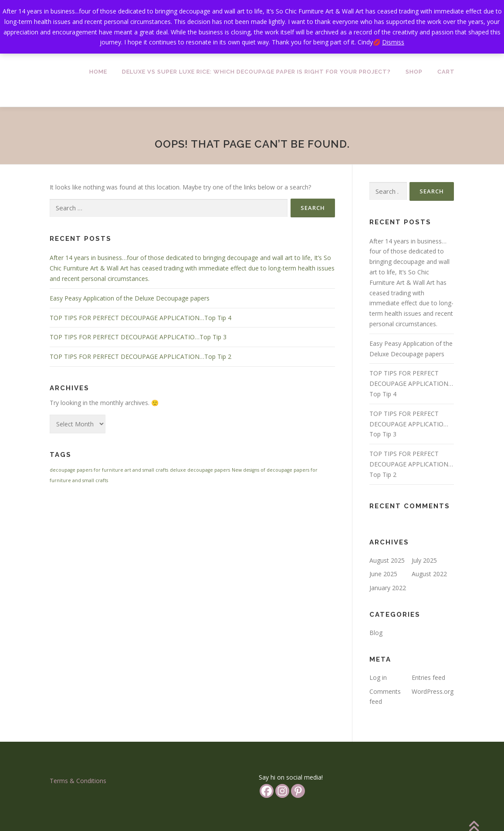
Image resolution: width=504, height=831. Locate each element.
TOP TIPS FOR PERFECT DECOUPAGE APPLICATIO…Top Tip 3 (138, 337)
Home (98, 72)
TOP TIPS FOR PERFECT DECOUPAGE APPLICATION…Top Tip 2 (140, 356)
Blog (376, 633)
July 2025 (424, 560)
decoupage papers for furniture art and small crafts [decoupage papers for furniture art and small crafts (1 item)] (109, 470)
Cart (446, 72)
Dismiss (393, 42)
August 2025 (387, 560)
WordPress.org (433, 691)
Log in (378, 677)
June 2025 (383, 574)
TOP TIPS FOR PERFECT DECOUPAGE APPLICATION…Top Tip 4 (140, 318)
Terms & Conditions (78, 781)
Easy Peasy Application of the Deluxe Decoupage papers (130, 298)
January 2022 (388, 588)
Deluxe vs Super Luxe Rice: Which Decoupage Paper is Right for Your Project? (256, 72)
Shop (414, 72)
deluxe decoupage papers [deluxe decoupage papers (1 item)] (200, 470)
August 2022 (429, 574)
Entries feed (428, 677)
